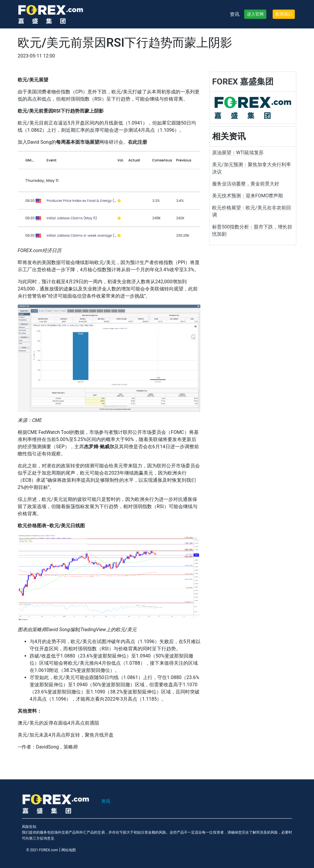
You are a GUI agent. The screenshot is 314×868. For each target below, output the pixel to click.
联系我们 (284, 14)
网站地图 (69, 850)
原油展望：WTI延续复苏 (238, 153)
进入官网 (255, 14)
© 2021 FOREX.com (42, 850)
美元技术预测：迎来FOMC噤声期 (247, 196)
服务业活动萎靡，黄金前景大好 (246, 184)
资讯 (235, 14)
